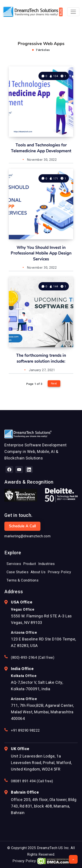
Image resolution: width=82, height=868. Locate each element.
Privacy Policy (24, 861)
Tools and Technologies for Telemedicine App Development (41, 148)
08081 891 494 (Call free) (32, 781)
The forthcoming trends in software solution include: (41, 358)
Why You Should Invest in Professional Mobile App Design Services (41, 253)
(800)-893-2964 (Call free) (33, 658)
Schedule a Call (22, 526)
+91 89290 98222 (25, 730)
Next (54, 383)
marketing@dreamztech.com (27, 536)
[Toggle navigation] (73, 12)
